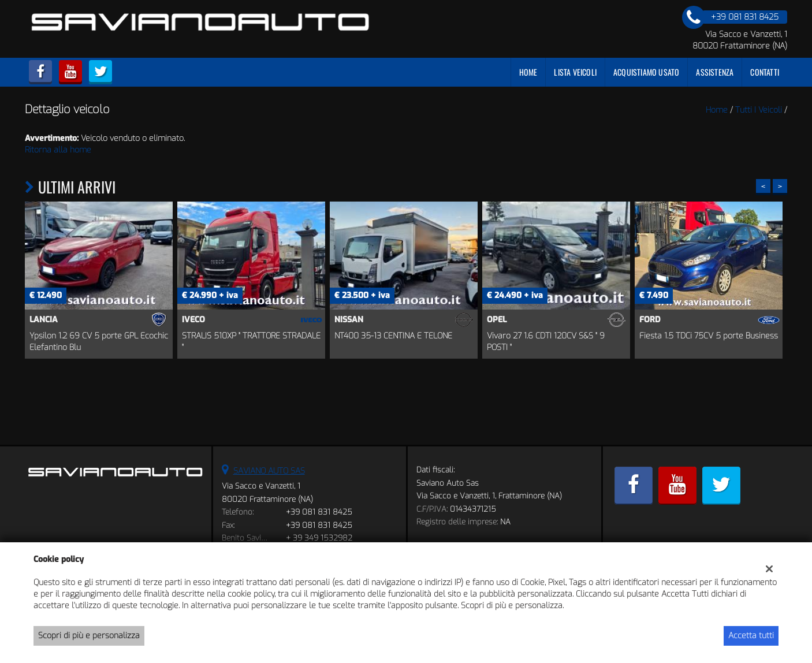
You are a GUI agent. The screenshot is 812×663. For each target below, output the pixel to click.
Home (528, 72)
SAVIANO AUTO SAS (269, 471)
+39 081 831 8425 (319, 512)
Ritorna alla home (58, 150)
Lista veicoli (575, 72)
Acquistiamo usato (646, 72)
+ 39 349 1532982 (319, 538)
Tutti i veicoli (759, 110)
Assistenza (715, 72)
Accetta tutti (751, 636)
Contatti (765, 72)
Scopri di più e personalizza (89, 636)
